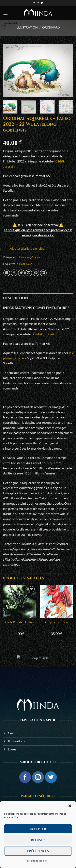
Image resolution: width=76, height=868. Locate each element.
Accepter (38, 829)
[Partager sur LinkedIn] (43, 273)
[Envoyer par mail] (29, 273)
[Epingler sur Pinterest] (36, 273)
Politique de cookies (36, 861)
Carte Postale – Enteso (19, 622)
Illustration (27, 27)
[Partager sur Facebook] (14, 273)
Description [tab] (16, 298)
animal (21, 264)
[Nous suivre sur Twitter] (42, 3)
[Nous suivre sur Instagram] (38, 3)
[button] (70, 806)
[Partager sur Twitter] (21, 273)
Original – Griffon (56, 622)
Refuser (38, 840)
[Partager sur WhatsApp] (7, 273)
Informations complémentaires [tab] (36, 308)
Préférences (38, 851)
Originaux (51, 27)
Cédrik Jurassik (44, 334)
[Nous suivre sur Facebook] (34, 3)
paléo (29, 264)
